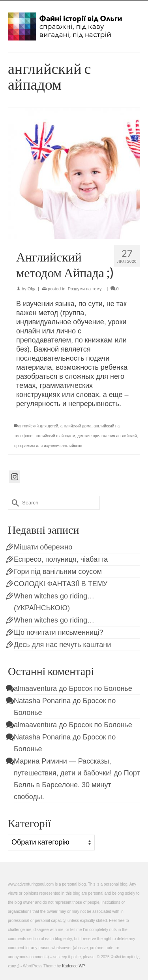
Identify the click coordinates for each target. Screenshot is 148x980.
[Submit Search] (14, 503)
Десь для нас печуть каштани (62, 645)
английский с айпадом (55, 436)
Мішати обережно (43, 547)
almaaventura (35, 688)
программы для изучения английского (49, 446)
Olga (32, 289)
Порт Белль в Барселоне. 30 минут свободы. (77, 785)
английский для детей (38, 426)
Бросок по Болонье (101, 688)
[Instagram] (15, 477)
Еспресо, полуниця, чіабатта (61, 559)
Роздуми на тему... (86, 289)
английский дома (76, 426)
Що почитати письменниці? (58, 632)
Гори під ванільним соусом (58, 572)
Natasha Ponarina (42, 701)
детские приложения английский (107, 436)
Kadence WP (73, 966)
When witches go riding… (54, 620)
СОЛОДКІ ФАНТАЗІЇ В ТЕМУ (61, 584)
